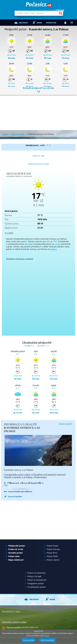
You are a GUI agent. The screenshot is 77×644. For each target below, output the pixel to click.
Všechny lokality (65, 424)
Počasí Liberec (53, 560)
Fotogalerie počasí (36, 583)
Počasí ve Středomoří (37, 580)
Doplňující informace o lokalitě (20, 259)
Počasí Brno (52, 553)
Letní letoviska (18, 134)
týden (30, 244)
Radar (39, 23)
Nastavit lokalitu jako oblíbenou (20, 492)
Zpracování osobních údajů (14, 622)
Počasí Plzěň (52, 556)
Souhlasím (28, 640)
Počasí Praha (52, 546)
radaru (54, 249)
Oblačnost (23, 23)
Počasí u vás (51, 23)
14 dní (58, 244)
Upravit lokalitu (15, 497)
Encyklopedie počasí (37, 587)
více (6, 485)
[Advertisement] (38, 110)
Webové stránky (14, 627)
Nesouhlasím (47, 640)
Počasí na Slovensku (36, 573)
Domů (5, 134)
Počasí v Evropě (34, 576)
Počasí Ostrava (53, 549)
